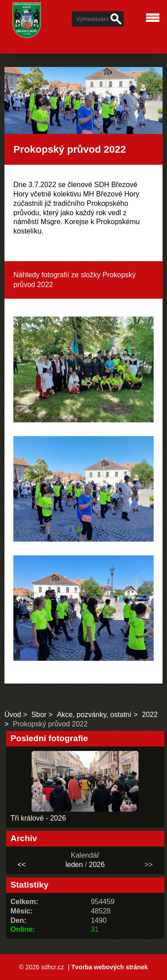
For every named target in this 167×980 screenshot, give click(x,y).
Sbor (39, 715)
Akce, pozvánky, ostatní (94, 715)
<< (22, 865)
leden (74, 865)
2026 (97, 865)
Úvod (13, 715)
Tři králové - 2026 (39, 818)
